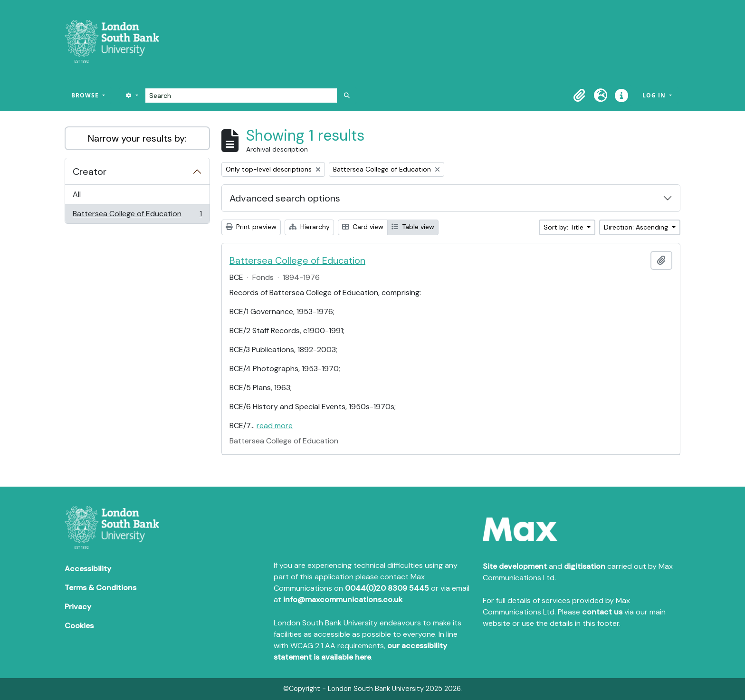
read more (275, 426)
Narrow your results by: (137, 138)
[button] (580, 96)
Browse (86, 95)
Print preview (251, 227)
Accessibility (88, 569)
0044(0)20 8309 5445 (387, 588)
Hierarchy (309, 227)
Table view (413, 227)
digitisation (585, 566)
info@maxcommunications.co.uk (343, 599)
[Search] (241, 96)
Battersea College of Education (137, 216)
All (77, 194)
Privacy (78, 607)
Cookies (79, 626)
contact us (602, 612)
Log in (655, 95)
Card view (363, 227)
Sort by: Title (564, 227)
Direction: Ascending (637, 227)
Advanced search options (285, 198)
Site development (515, 566)
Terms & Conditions (100, 588)
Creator (90, 172)
